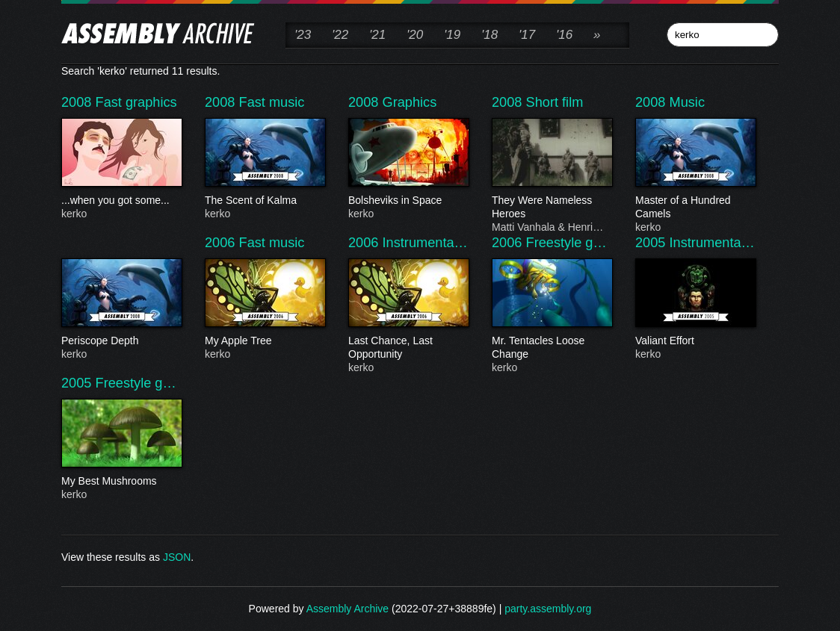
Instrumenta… (425, 243)
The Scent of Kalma (265, 201)
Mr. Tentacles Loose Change (552, 348)
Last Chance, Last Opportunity (408, 348)
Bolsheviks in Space (408, 201)
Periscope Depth (121, 341)
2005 (652, 243)
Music (688, 102)
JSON (177, 557)
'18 (490, 35)
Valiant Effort (695, 341)
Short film (555, 102)
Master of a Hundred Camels (695, 208)
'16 (564, 35)
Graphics (410, 102)
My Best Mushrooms (121, 482)
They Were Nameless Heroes (552, 208)
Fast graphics (136, 102)
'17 (527, 35)
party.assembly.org (548, 609)
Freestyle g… (566, 243)
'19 (452, 35)
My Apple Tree (265, 341)
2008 (78, 102)
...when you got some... (121, 201)
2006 (222, 243)
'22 (340, 35)
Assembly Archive (348, 609)
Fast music (272, 102)
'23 (303, 35)
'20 (415, 35)
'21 (377, 35)
